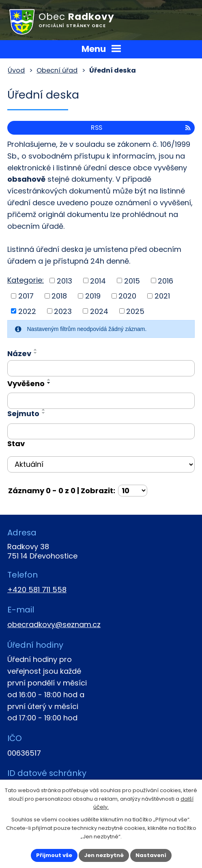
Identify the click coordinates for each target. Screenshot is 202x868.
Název (19, 353)
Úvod (16, 70)
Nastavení (151, 855)
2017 (26, 296)
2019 (93, 296)
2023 (63, 311)
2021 (162, 296)
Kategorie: (26, 280)
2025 (135, 311)
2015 (132, 280)
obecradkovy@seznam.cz (54, 624)
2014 (98, 280)
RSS (141, 128)
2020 (127, 296)
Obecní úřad (57, 70)
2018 (59, 296)
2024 (99, 311)
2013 (64, 280)
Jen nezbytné (104, 855)
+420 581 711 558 (37, 590)
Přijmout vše (54, 855)
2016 (165, 280)
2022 (27, 311)
